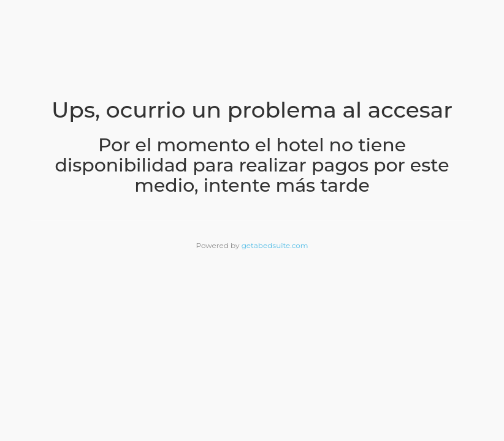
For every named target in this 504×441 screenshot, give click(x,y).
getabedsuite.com (275, 245)
